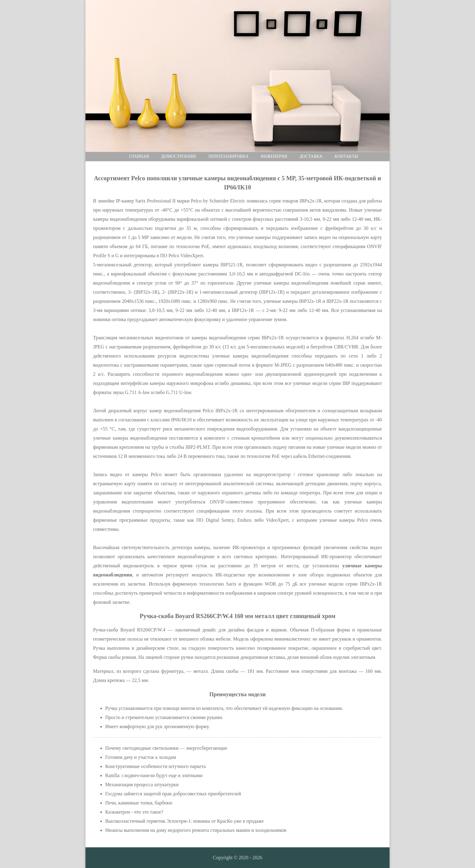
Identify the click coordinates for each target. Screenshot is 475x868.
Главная (139, 156)
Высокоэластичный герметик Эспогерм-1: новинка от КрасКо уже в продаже (184, 821)
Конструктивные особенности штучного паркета (156, 766)
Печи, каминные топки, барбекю (139, 803)
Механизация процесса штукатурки (142, 785)
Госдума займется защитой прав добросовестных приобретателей (173, 794)
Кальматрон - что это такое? (134, 812)
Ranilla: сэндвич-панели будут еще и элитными (154, 775)
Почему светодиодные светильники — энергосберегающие (166, 748)
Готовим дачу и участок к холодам (141, 757)
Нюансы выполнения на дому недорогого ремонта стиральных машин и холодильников (196, 830)
